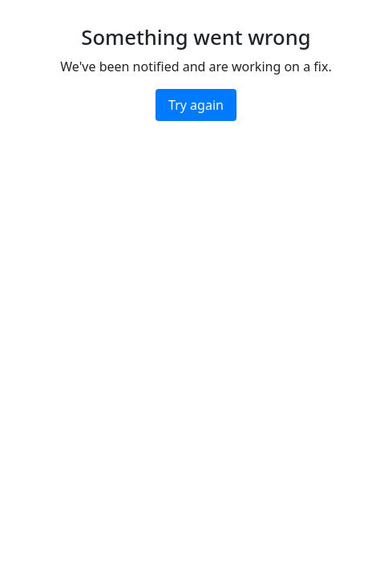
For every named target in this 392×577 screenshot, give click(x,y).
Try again (196, 105)
